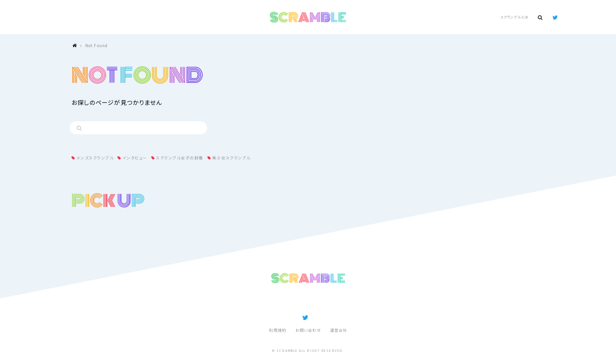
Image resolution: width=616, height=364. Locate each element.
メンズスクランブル (95, 158)
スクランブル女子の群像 (180, 158)
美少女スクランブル (231, 158)
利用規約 (278, 330)
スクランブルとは (514, 17)
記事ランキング (288, 302)
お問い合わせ (308, 330)
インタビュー (135, 158)
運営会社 (339, 330)
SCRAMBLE (308, 17)
